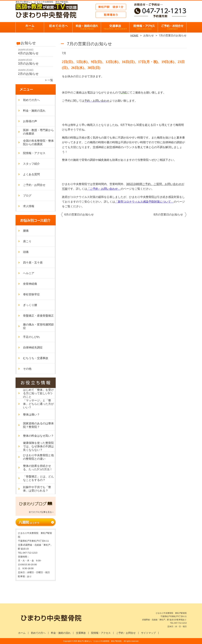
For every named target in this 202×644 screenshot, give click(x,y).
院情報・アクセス (144, 27)
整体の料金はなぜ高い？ (38, 436)
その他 (27, 369)
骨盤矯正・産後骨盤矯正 (38, 316)
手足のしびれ (31, 337)
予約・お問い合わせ (97, 101)
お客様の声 (30, 121)
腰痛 (26, 231)
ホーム (30, 27)
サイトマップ (148, 633)
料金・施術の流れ (87, 27)
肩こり (27, 241)
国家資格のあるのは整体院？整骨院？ (38, 425)
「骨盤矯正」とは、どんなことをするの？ (38, 478)
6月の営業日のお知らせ (79, 215)
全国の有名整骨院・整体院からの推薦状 (38, 142)
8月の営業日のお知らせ (168, 215)
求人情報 (29, 206)
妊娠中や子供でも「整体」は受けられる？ (37, 489)
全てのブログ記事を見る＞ (41, 512)
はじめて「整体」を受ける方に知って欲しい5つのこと (38, 393)
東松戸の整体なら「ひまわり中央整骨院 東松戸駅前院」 (101, 641)
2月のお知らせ (28, 74)
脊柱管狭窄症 (31, 294)
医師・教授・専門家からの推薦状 (38, 132)
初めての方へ (58, 27)
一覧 (50, 80)
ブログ (27, 196)
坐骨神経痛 (30, 284)
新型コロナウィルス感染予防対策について (144, 202)
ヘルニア (29, 273)
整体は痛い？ (31, 415)
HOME (134, 35)
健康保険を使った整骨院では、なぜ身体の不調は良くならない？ (38, 446)
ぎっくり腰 (30, 305)
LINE (124, 93)
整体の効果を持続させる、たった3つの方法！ (38, 468)
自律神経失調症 (33, 347)
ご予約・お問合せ (172, 27)
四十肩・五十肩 (33, 263)
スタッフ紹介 (31, 164)
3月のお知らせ (28, 64)
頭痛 (26, 252)
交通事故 (81, 633)
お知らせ (149, 35)
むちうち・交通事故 (36, 358)
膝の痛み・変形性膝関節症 (38, 326)
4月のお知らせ (28, 53)
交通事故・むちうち (115, 27)
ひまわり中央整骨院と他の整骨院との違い (38, 457)
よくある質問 (31, 174)
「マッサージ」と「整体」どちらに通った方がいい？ (38, 404)
